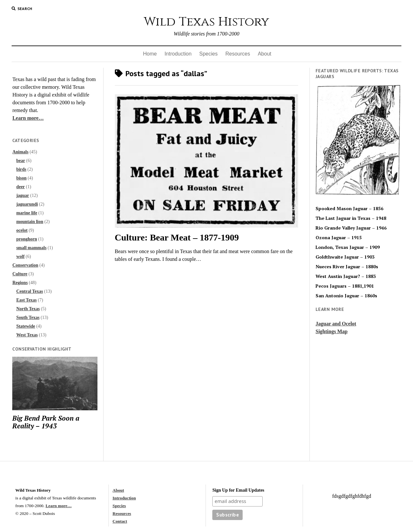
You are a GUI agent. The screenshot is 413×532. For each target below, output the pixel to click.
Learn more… (28, 118)
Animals (20, 152)
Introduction (178, 54)
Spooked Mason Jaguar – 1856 (349, 209)
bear (20, 161)
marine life (27, 213)
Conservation (25, 265)
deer (20, 187)
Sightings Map (332, 331)
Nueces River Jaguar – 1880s (347, 267)
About (265, 54)
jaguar (23, 195)
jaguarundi (27, 204)
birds (21, 169)
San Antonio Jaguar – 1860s (346, 296)
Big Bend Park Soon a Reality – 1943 (46, 422)
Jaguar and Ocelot (336, 324)
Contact (120, 521)
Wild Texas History (206, 22)
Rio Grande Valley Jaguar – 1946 (351, 228)
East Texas (26, 300)
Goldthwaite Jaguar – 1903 (345, 257)
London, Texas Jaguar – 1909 (348, 247)
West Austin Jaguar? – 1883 (346, 276)
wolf (20, 256)
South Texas (28, 317)
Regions (20, 283)
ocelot (22, 230)
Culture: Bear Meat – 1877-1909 (177, 237)
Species (209, 54)
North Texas (28, 309)
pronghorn (26, 239)
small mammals (31, 248)
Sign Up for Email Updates (238, 490)
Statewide (25, 326)
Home (150, 54)
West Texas (27, 335)
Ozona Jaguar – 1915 (339, 238)
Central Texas (30, 291)
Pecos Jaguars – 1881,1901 (345, 286)
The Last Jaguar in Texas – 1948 (351, 218)
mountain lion (30, 222)
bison (21, 178)
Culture (20, 274)
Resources (237, 54)
